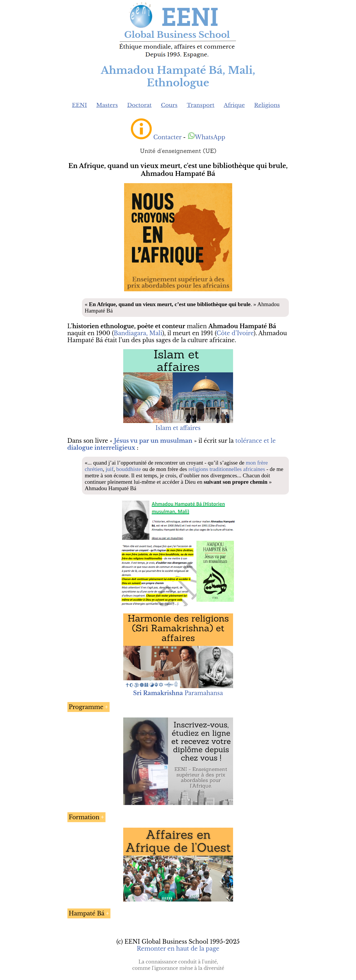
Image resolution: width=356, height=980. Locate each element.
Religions (267, 105)
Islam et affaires (178, 428)
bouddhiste (129, 469)
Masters (107, 105)
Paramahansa (178, 693)
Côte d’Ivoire (235, 333)
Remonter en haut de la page (178, 949)
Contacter (167, 137)
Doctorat (139, 105)
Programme (86, 707)
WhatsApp (206, 137)
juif (110, 469)
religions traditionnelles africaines (227, 469)
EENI (80, 105)
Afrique (234, 105)
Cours (169, 105)
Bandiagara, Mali (138, 333)
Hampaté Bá (87, 913)
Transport (201, 105)
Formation (84, 817)
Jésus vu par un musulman (153, 441)
